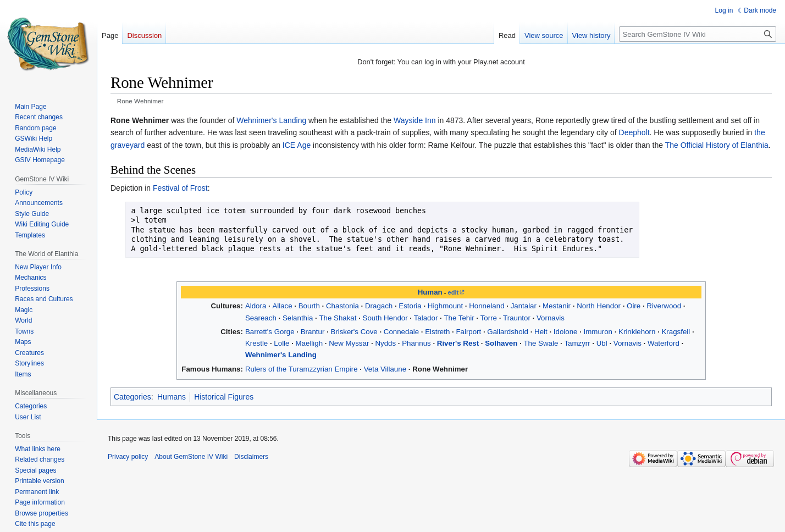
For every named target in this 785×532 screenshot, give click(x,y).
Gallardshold (508, 332)
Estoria (410, 306)
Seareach (261, 318)
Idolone (566, 332)
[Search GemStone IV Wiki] (698, 34)
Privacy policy (128, 457)
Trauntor (517, 318)
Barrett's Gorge (270, 332)
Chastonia (342, 306)
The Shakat (338, 318)
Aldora (256, 306)
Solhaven (501, 343)
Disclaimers (251, 457)
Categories (132, 397)
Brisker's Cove (354, 332)
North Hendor (599, 306)
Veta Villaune (385, 369)
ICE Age (297, 145)
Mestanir (557, 306)
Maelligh (309, 343)
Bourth (309, 306)
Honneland (487, 306)
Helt (541, 332)
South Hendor (385, 318)
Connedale (401, 332)
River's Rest (458, 343)
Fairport (468, 332)
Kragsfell (676, 332)
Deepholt (634, 132)
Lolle (281, 343)
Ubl (602, 343)
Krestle (256, 343)
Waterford (664, 343)
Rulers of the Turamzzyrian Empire (302, 369)
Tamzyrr (577, 343)
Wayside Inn (415, 120)
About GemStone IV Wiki (191, 457)
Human (430, 292)
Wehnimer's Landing (271, 120)
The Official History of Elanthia (717, 145)
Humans (172, 397)
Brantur (313, 332)
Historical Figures (224, 397)
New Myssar (349, 343)
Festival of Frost (180, 188)
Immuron (598, 332)
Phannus (416, 343)
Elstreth (437, 332)
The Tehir (459, 318)
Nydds (385, 343)
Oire (634, 306)
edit (454, 292)
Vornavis (551, 318)
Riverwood (664, 306)
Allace (282, 306)
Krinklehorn (637, 332)
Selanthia (298, 318)
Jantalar (524, 306)
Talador (426, 318)
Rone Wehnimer (440, 369)
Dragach (379, 306)
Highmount (445, 306)
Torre (489, 318)
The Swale (541, 343)
